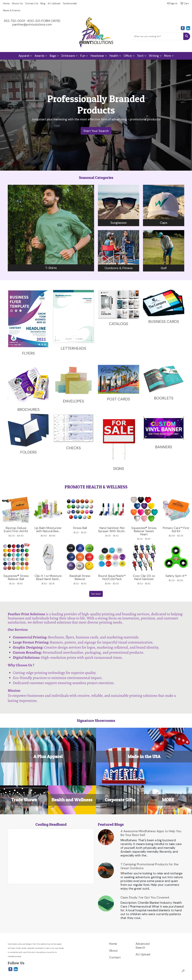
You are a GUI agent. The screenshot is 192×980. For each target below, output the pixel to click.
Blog (43, 3)
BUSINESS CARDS (164, 322)
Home (6, 3)
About (113, 951)
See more (96, 594)
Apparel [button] (24, 56)
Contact (115, 957)
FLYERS (28, 353)
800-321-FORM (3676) (44, 21)
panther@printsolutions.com (32, 24)
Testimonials (70, 3)
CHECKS (73, 448)
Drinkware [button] (68, 56)
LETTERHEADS (73, 348)
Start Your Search (96, 131)
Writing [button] (154, 56)
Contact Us (32, 3)
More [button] (167, 56)
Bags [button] (53, 56)
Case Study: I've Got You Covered (145, 897)
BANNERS (164, 447)
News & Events (12, 10)
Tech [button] (140, 56)
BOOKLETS (164, 398)
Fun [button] (83, 56)
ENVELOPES (73, 401)
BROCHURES (28, 410)
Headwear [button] (97, 56)
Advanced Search (142, 946)
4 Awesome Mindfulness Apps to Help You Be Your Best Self (151, 833)
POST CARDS (119, 399)
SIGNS (119, 469)
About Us (17, 3)
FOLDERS (28, 452)
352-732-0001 (14, 21)
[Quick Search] (157, 36)
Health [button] (114, 56)
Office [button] (128, 56)
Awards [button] (39, 56)
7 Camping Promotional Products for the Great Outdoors (150, 866)
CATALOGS (119, 324)
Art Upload (54, 3)
